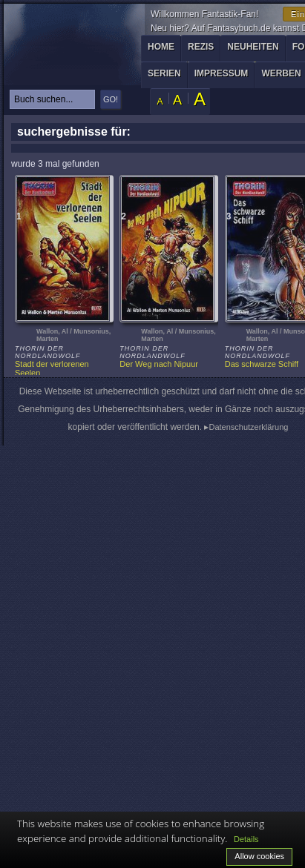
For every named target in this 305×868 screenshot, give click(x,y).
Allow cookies (259, 856)
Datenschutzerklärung (248, 427)
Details (246, 839)
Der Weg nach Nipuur (159, 364)
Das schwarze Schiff (262, 364)
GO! (111, 99)
